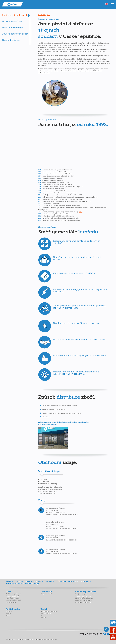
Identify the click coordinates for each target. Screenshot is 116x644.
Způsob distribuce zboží (15, 34)
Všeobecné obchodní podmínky (73, 581)
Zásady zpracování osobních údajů (22, 584)
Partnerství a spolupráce (83, 602)
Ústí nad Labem (46, 613)
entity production (51, 639)
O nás (48, 15)
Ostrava (43, 618)
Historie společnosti (13, 21)
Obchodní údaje (11, 40)
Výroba (8, 613)
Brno (42, 615)
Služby (8, 615)
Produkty (9, 611)
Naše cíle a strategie (47, 227)
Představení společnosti (15, 15)
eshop (80, 212)
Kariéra (9, 581)
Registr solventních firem (84, 600)
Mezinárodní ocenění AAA (84, 598)
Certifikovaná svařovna (83, 596)
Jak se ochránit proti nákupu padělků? (36, 581)
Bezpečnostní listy (47, 594)
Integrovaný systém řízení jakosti (86, 594)
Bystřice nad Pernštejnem (49, 611)
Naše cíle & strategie (13, 28)
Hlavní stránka (42, 15)
